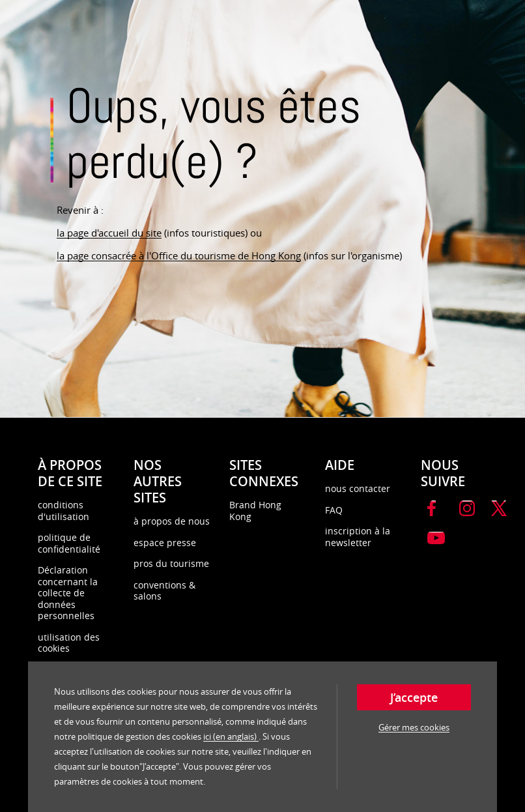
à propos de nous (172, 521)
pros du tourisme (171, 563)
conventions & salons (164, 591)
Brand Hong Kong (255, 511)
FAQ (334, 510)
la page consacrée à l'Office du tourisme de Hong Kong (179, 255)
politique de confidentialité (69, 543)
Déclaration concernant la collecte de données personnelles (68, 593)
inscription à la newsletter (358, 537)
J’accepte (414, 697)
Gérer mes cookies (414, 727)
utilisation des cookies (69, 643)
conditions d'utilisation (64, 511)
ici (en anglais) (231, 736)
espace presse (165, 543)
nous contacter (358, 488)
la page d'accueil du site (109, 233)
